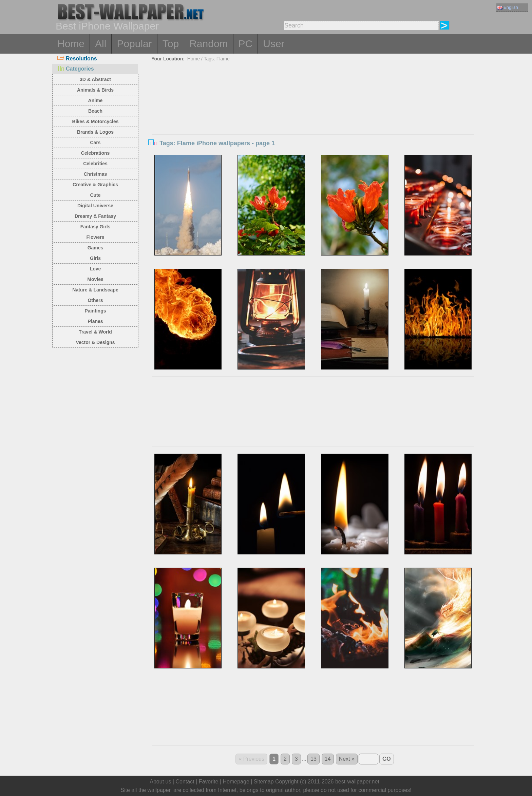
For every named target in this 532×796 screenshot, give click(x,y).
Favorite (209, 782)
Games (96, 248)
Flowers (96, 237)
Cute (95, 195)
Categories (76, 69)
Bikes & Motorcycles (96, 121)
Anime (96, 100)
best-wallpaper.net (357, 782)
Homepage (236, 782)
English (508, 7)
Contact (185, 782)
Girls (95, 258)
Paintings (95, 311)
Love (96, 269)
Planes (95, 321)
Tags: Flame (217, 59)
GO (387, 759)
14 (328, 759)
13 (313, 759)
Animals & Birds (95, 90)
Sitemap (264, 782)
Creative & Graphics (95, 185)
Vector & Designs (95, 342)
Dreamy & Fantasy (95, 216)
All (101, 44)
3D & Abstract (95, 79)
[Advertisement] (313, 115)
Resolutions (77, 59)
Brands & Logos (95, 132)
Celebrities (95, 164)
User (274, 44)
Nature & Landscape (95, 290)
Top (171, 44)
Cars (95, 143)
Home (71, 44)
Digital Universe (95, 206)
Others (95, 300)
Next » (347, 759)
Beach (95, 111)
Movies (95, 279)
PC (246, 44)
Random (208, 44)
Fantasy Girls (96, 227)
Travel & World (95, 332)
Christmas (95, 174)
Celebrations (96, 153)
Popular (134, 44)
